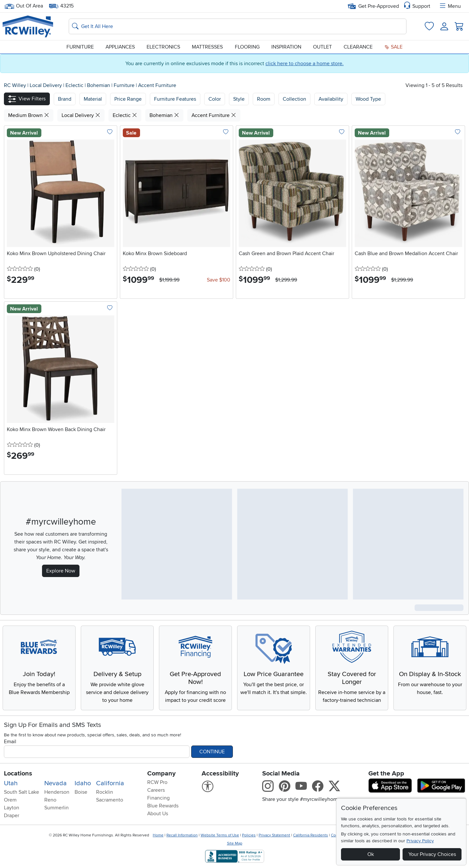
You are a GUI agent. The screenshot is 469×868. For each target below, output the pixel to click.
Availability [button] (331, 99)
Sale (393, 47)
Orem (10, 800)
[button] (27, 99)
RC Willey (15, 85)
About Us (158, 814)
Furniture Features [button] (175, 99)
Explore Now (61, 571)
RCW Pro (157, 782)
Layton (12, 808)
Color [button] (215, 99)
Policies (249, 835)
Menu (450, 6)
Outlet (322, 47)
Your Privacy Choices (432, 854)
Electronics (163, 47)
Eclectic (75, 85)
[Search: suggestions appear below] (238, 26)
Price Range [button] (128, 99)
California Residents (311, 835)
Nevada (56, 783)
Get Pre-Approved (373, 6)
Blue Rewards (163, 806)
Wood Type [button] (368, 99)
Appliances (120, 47)
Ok (371, 854)
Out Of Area (24, 6)
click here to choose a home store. (305, 64)
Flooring (247, 47)
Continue (212, 752)
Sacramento (110, 800)
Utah (11, 783)
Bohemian (99, 85)
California (110, 783)
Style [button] (239, 99)
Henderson (57, 792)
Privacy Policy (420, 841)
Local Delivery (46, 85)
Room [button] (264, 99)
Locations (18, 774)
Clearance (358, 47)
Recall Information (182, 835)
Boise (81, 792)
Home (158, 835)
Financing (158, 798)
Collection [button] (294, 99)
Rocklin (105, 792)
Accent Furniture (157, 85)
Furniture (80, 47)
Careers (156, 790)
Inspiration (286, 47)
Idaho (83, 783)
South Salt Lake (21, 792)
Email (10, 742)
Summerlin (57, 808)
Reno (50, 800)
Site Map (235, 843)
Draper (12, 816)
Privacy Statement (274, 835)
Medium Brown (29, 115)
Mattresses (207, 47)
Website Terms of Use (220, 835)
